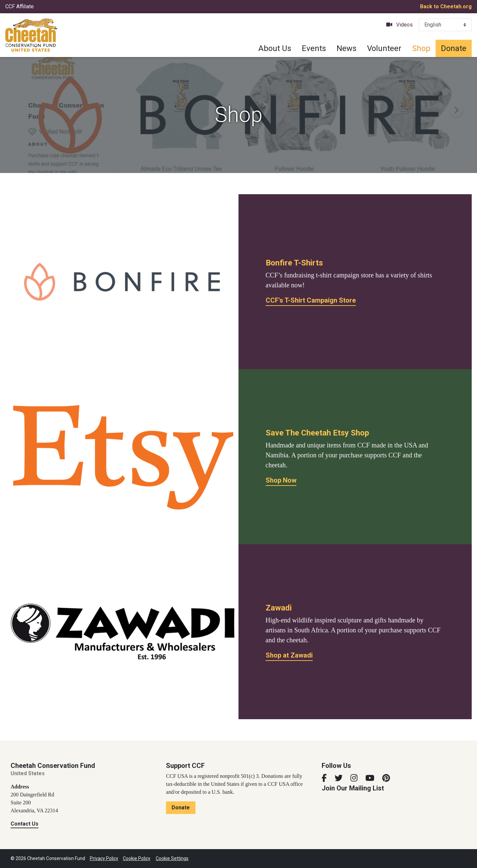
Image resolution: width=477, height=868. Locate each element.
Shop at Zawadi (289, 655)
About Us (275, 48)
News (346, 48)
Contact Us (25, 824)
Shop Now (281, 480)
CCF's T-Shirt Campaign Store (311, 300)
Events (314, 48)
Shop (421, 48)
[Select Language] (445, 25)
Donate (454, 48)
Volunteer (384, 48)
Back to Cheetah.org (446, 6)
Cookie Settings (172, 858)
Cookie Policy (137, 858)
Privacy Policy (104, 858)
